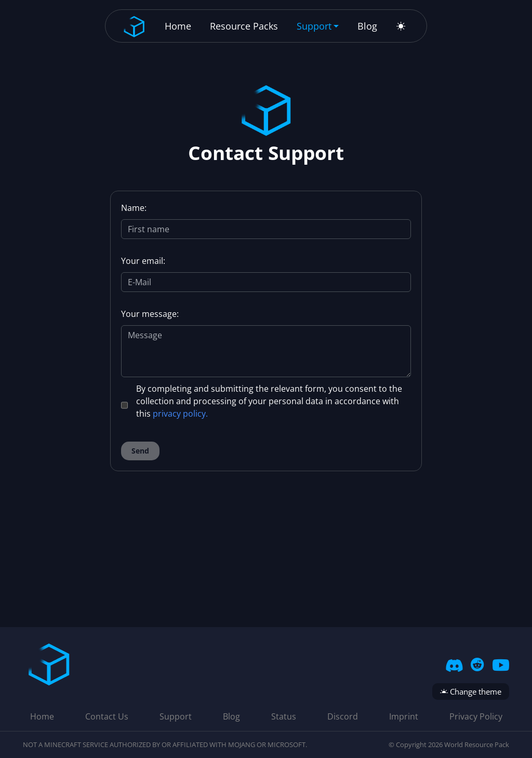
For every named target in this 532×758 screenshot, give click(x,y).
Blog (367, 26)
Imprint (404, 716)
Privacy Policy (476, 716)
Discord (343, 716)
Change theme (471, 691)
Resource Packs (244, 26)
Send (140, 451)
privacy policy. (180, 414)
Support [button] (314, 26)
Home (178, 26)
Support (176, 716)
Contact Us (107, 716)
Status (284, 716)
